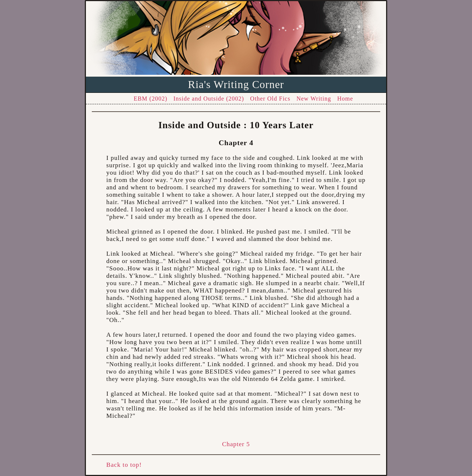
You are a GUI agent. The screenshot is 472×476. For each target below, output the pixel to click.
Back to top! (124, 465)
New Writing (314, 99)
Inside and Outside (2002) (209, 99)
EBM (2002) (150, 99)
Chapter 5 (236, 444)
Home (345, 99)
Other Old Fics (270, 99)
